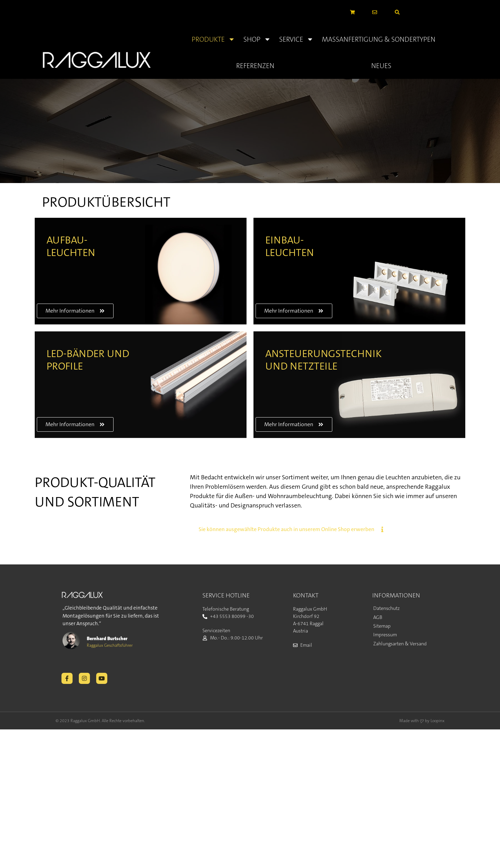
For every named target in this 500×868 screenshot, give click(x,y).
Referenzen (255, 66)
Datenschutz (386, 608)
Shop (257, 39)
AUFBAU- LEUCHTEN (71, 246)
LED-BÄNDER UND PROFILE (88, 360)
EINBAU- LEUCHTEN (290, 246)
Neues (381, 66)
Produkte (213, 39)
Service (296, 39)
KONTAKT (306, 595)
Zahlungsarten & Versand (400, 644)
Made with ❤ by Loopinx (422, 721)
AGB (378, 617)
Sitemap (382, 626)
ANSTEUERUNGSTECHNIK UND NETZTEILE (323, 360)
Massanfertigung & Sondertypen (379, 39)
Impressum (385, 635)
